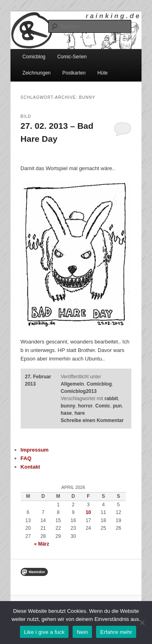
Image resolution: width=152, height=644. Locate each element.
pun (117, 406)
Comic (103, 406)
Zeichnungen (36, 73)
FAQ (26, 458)
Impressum (35, 450)
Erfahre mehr (116, 632)
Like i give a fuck (44, 632)
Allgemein (72, 384)
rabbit (111, 399)
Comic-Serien (72, 57)
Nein (82, 632)
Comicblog (34, 57)
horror (85, 406)
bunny (68, 406)
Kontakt (30, 467)
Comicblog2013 (79, 391)
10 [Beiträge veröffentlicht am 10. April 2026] (88, 512)
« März (42, 544)
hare (80, 413)
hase (66, 413)
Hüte (102, 73)
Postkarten (74, 73)
